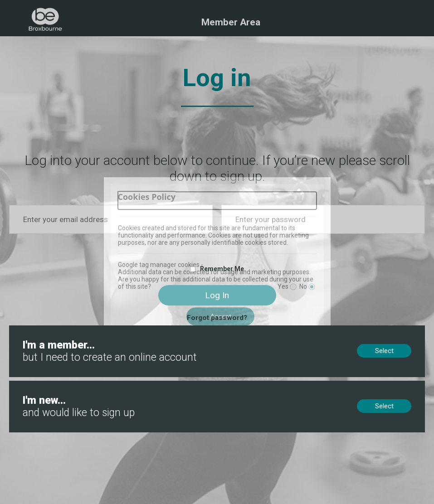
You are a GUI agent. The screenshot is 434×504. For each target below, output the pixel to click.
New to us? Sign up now (46, 385)
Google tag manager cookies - (161, 265)
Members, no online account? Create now (72, 330)
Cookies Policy (147, 197)
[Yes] (293, 287)
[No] (312, 287)
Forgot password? (217, 318)
